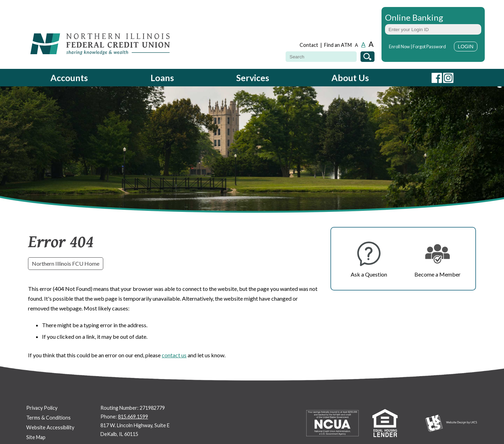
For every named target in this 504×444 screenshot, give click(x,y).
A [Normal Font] (363, 44)
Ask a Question (369, 274)
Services (253, 78)
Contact (309, 45)
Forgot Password (429, 46)
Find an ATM (338, 45)
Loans (162, 78)
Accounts (69, 78)
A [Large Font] (371, 44)
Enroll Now (399, 46)
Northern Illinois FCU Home (66, 263)
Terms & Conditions (48, 418)
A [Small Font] (356, 45)
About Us (350, 78)
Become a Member (437, 274)
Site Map (36, 437)
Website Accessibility (50, 427)
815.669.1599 (133, 417)
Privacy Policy (42, 408)
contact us (174, 355)
